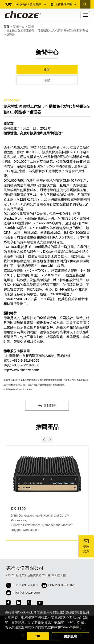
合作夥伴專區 (66, 4)
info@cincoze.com (26, 592)
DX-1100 (18, 509)
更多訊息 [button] (70, 636)
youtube (40, 603)
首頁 (6, 27)
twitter (29, 603)
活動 (47, 80)
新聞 (31, 27)
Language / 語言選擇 (31, 4)
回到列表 (47, 406)
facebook (8, 603)
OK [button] (38, 636)
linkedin (19, 603)
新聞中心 (19, 27)
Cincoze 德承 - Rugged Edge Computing (22, 14)
